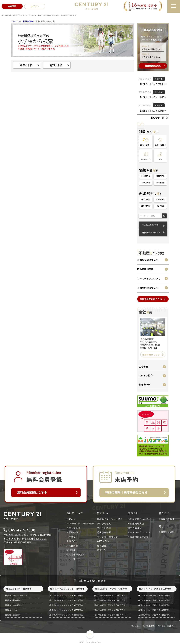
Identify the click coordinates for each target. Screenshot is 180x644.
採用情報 (71, 550)
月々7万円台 (160, 199)
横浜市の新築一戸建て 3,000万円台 (110, 596)
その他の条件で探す (151, 225)
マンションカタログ (107, 537)
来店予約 (71, 541)
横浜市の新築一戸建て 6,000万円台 (110, 610)
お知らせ (71, 519)
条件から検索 (104, 524)
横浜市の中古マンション (16, 596)
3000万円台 (146, 176)
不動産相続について (148, 288)
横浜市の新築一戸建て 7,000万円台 (110, 615)
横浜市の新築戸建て (14, 600)
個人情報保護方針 (76, 554)
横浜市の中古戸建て (14, 605)
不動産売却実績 (145, 269)
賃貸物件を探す (167, 519)
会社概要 (143, 366)
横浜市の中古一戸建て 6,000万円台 (154, 610)
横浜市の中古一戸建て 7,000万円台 (154, 615)
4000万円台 (160, 176)
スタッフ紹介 (146, 375)
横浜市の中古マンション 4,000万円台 (66, 600)
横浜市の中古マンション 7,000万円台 (66, 615)
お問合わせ (72, 546)
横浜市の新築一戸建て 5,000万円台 (110, 605)
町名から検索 (104, 532)
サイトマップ (73, 559)
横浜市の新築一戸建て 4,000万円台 (110, 600)
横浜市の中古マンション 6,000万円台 (66, 610)
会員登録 (102, 546)
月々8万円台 (146, 206)
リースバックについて (149, 279)
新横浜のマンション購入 (110, 519)
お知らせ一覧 (157, 118)
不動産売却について (148, 260)
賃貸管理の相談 (167, 532)
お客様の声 (145, 384)
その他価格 (160, 183)
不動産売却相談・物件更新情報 (80, 524)
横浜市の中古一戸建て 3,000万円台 (154, 596)
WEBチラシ (103, 541)
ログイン (102, 550)
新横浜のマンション (151, 232)
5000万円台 (146, 183)
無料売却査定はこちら (151, 299)
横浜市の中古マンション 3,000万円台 (66, 596)
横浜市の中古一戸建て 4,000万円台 (154, 600)
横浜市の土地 (11, 610)
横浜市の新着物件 (13, 615)
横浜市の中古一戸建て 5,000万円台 (154, 605)
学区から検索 (104, 528)
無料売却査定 (135, 528)
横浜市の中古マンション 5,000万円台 (66, 605)
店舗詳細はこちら (151, 355)
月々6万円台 (146, 199)
